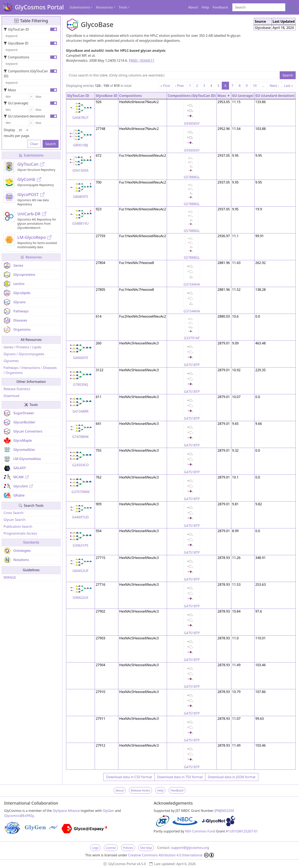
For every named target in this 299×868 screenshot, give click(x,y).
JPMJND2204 (224, 811)
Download (11, 396)
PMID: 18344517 (142, 60)
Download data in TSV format (180, 777)
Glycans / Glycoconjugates (24, 354)
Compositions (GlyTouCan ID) (26, 74)
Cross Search (13, 513)
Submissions (31, 155)
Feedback (220, 7)
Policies (128, 848)
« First (165, 86)
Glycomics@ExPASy (19, 816)
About (193, 7)
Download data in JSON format (232, 777)
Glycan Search (14, 520)
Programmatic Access (20, 533)
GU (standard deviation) (24, 116)
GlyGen (108, 811)
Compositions (17, 57)
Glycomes (11, 361)
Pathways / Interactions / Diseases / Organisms (30, 370)
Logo (95, 848)
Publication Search (18, 526)
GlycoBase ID (16, 43)
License (111, 848)
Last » (289, 86)
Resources (31, 257)
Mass (10, 90)
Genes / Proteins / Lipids (22, 347)
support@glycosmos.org (190, 848)
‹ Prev (179, 86)
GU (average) (16, 103)
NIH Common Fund (200, 831)
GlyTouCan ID (16, 29)
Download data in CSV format (129, 777)
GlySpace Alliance (66, 811)
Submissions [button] (80, 7)
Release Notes (140, 790)
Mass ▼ (224, 96)
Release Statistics (17, 389)
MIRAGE (10, 577)
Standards (31, 542)
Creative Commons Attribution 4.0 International (171, 855)
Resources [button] (104, 7)
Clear (34, 144)
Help (205, 7)
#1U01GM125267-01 (242, 831)
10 (255, 86)
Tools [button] (123, 7)
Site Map (146, 848)
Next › (274, 86)
